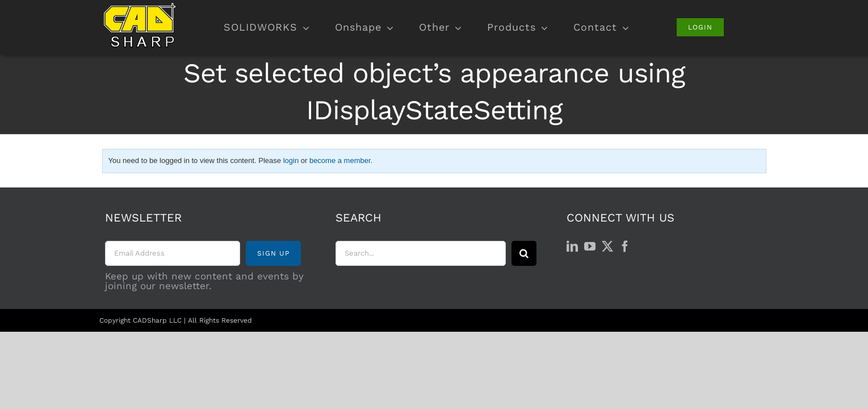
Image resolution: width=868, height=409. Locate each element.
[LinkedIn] (572, 247)
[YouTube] (590, 247)
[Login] (700, 27)
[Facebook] (625, 247)
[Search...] (421, 253)
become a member (340, 160)
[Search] (524, 253)
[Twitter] (607, 247)
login (291, 160)
